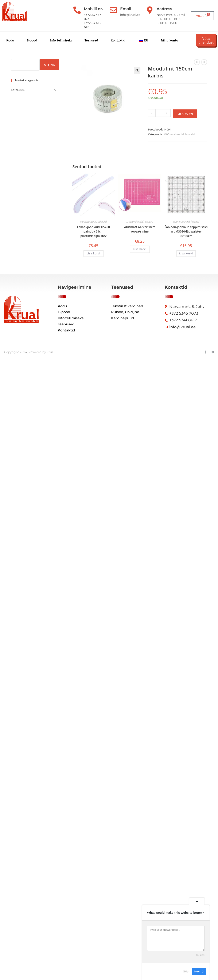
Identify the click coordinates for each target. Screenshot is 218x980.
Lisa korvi (185, 114)
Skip (186, 971)
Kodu (10, 40)
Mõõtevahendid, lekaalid (179, 134)
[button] (137, 70)
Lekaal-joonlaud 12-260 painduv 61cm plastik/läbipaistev (93, 231)
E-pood (32, 40)
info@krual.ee (130, 15)
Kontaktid (118, 40)
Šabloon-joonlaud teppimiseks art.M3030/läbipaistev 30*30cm (186, 231)
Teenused (91, 40)
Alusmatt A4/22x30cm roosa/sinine (140, 229)
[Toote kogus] (159, 113)
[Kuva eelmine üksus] (197, 62)
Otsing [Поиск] (50, 65)
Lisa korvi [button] (94, 253)
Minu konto (170, 40)
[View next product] (204, 62)
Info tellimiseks (61, 40)
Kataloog (18, 90)
